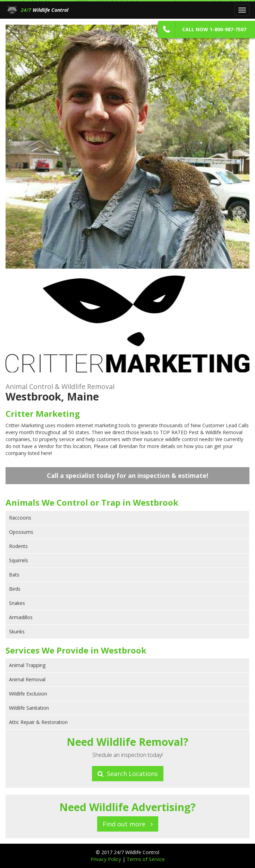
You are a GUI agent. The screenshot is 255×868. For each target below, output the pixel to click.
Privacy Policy (107, 859)
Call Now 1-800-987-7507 (214, 29)
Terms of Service (146, 859)
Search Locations (128, 774)
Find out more (128, 824)
